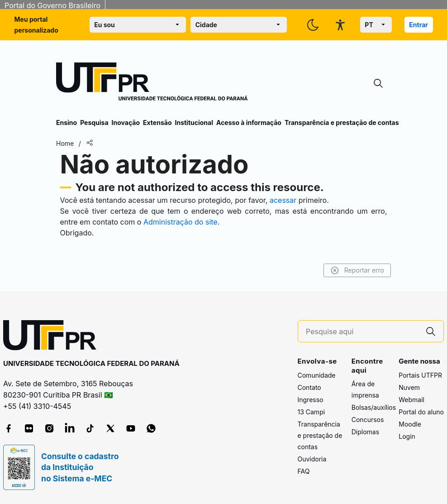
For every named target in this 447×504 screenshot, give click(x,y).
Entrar (418, 25)
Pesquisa (94, 122)
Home (65, 143)
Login (407, 436)
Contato (309, 387)
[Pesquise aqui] (362, 332)
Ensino (67, 122)
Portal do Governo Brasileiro (52, 5)
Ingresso (311, 400)
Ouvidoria (312, 459)
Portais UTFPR (420, 375)
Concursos (368, 420)
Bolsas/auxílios (374, 407)
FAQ (304, 471)
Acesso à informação (249, 122)
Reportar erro (357, 270)
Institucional (194, 122)
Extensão (157, 122)
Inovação (126, 122)
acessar (283, 200)
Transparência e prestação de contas (342, 122)
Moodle (410, 424)
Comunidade (317, 375)
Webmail (411, 400)
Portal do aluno (421, 412)
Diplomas (365, 432)
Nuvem (409, 387)
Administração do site (181, 222)
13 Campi (311, 412)
